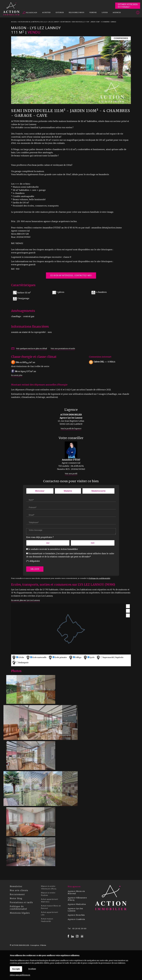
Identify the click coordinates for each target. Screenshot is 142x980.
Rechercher (30, 13)
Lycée (89, 658)
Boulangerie (20, 663)
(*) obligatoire (33, 561)
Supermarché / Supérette (110, 658)
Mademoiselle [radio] (99, 491)
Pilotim (43, 945)
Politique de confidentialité (99, 578)
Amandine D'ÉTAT (71, 460)
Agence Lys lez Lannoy (75, 910)
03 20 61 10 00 (79, 929)
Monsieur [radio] (40, 491)
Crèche (18, 658)
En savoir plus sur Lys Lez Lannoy (26, 600)
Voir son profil (71, 474)
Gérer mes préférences (20, 975)
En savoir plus (17, 375)
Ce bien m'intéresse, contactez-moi (71, 275)
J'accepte (16, 969)
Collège (75, 658)
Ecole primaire (58, 658)
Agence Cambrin (76, 919)
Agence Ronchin (76, 915)
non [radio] (93, 543)
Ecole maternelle (36, 658)
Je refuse (32, 969)
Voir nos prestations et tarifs (63, 349)
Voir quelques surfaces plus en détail (32, 349)
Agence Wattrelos (77, 904)
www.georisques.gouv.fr (23, 265)
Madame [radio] (68, 491)
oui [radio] (48, 543)
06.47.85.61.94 (77, 466)
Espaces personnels (128, 13)
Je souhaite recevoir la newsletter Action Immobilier (53, 549)
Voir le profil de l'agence (71, 429)
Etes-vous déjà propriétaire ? (40, 537)
